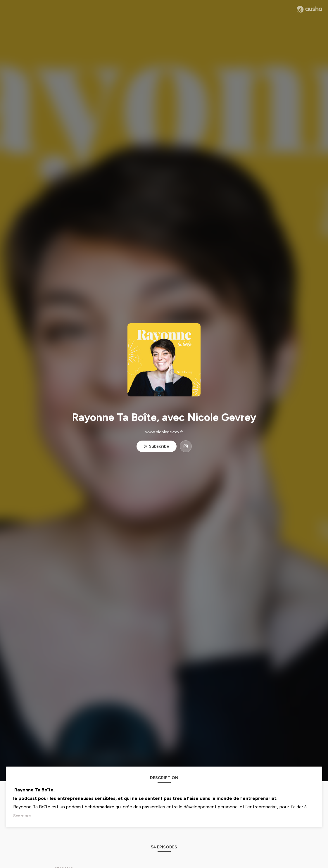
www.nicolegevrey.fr (164, 432)
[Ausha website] (309, 9)
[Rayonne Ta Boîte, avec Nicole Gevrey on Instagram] (186, 446)
